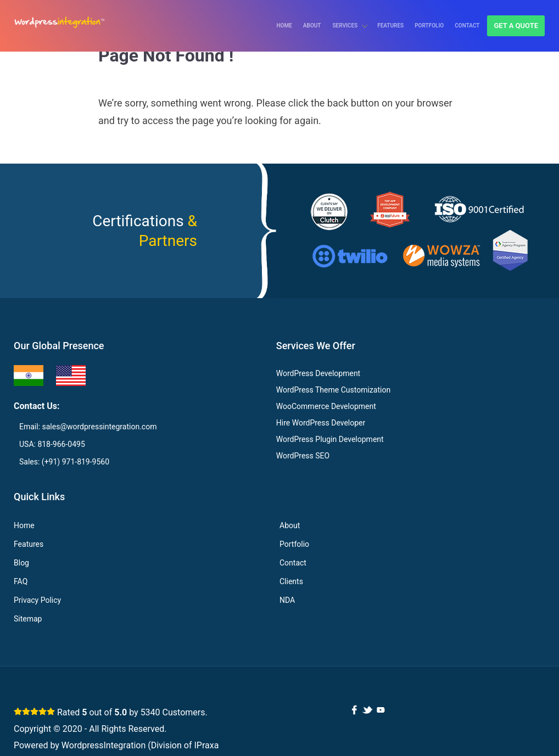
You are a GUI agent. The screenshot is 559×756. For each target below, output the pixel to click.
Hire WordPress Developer (321, 423)
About (312, 26)
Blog (21, 563)
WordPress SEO (303, 456)
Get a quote (516, 26)
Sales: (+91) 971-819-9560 (64, 462)
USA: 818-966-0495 (52, 444)
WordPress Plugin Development (330, 439)
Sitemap (28, 619)
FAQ (21, 581)
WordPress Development (318, 373)
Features (390, 26)
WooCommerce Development (326, 406)
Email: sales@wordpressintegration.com (88, 427)
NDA (287, 600)
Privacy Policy (37, 600)
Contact (467, 26)
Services (345, 26)
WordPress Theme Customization (333, 390)
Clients (291, 581)
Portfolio (429, 26)
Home (284, 26)
